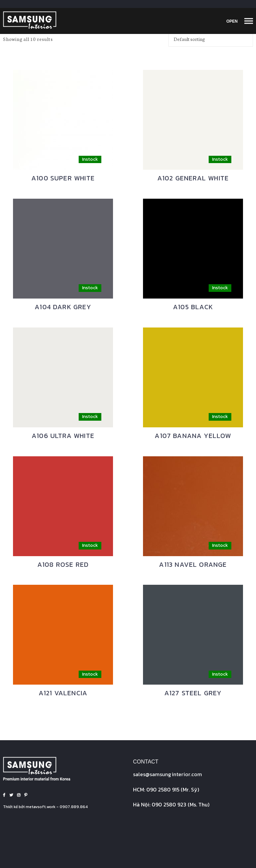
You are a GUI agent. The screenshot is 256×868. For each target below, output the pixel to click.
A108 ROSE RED (63, 564)
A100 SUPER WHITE (63, 178)
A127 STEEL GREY (193, 693)
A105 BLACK (193, 307)
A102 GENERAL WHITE (193, 178)
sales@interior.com (167, 774)
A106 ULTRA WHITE (63, 436)
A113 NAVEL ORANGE (193, 564)
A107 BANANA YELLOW (193, 436)
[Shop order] (211, 39)
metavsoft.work (40, 807)
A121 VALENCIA (63, 693)
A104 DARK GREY (63, 307)
